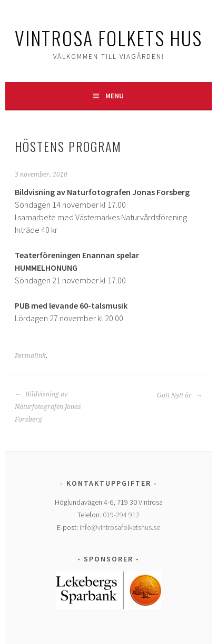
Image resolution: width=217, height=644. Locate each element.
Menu (115, 96)
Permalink (30, 356)
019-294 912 (121, 515)
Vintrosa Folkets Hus (108, 38)
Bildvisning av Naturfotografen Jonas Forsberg (48, 407)
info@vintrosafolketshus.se (120, 527)
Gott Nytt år (180, 395)
